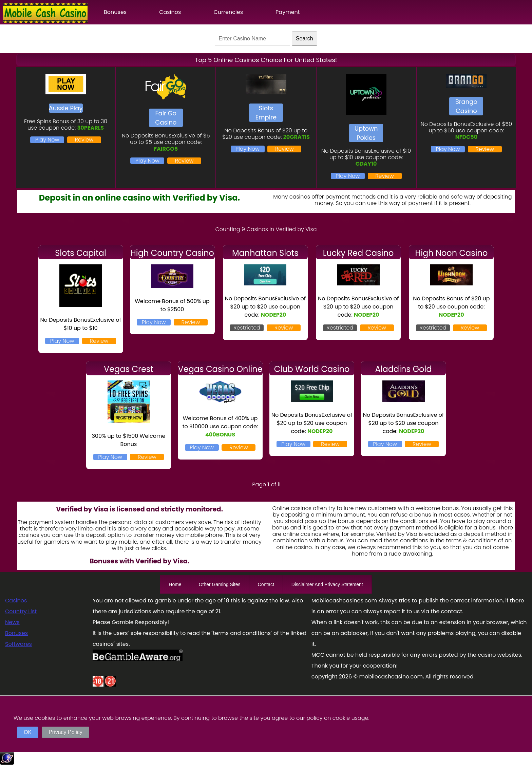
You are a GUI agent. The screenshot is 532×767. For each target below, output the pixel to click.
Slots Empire (266, 113)
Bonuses (115, 12)
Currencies (228, 12)
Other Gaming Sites (220, 584)
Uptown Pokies (366, 133)
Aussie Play (66, 108)
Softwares (18, 644)
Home (175, 584)
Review (84, 140)
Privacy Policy (65, 732)
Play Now (47, 140)
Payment (288, 12)
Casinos (170, 12)
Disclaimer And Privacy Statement (327, 584)
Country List (21, 611)
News (12, 622)
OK (28, 732)
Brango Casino (466, 106)
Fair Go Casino (166, 118)
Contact (266, 584)
